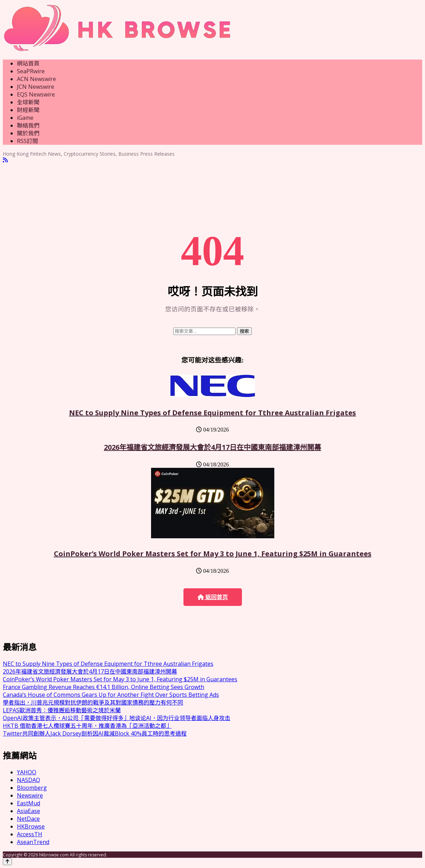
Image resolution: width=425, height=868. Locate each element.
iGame (25, 118)
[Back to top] (7, 861)
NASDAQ (29, 780)
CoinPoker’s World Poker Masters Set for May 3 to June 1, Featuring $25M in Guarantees (213, 554)
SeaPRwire (31, 71)
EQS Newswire (36, 94)
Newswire (30, 795)
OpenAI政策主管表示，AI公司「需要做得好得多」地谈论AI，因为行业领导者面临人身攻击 (117, 718)
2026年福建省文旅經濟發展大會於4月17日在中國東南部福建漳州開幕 (212, 447)
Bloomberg (32, 788)
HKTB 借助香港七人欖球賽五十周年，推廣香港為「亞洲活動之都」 (87, 726)
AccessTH (30, 834)
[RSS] (5, 160)
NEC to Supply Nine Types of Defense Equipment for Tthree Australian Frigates (212, 413)
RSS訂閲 (27, 141)
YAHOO (27, 772)
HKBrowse (31, 826)
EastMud (29, 803)
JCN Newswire (36, 87)
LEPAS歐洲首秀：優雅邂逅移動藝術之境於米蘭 (62, 710)
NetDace (28, 819)
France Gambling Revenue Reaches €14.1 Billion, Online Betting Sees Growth (104, 687)
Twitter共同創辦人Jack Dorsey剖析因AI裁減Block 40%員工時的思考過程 (95, 733)
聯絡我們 (28, 125)
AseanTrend (33, 842)
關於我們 (28, 133)
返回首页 (213, 597)
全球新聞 (28, 102)
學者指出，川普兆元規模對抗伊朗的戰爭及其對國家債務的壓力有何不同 (93, 702)
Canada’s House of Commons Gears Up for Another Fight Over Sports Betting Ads (111, 695)
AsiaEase (29, 811)
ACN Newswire (36, 79)
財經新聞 (28, 110)
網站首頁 (28, 63)
